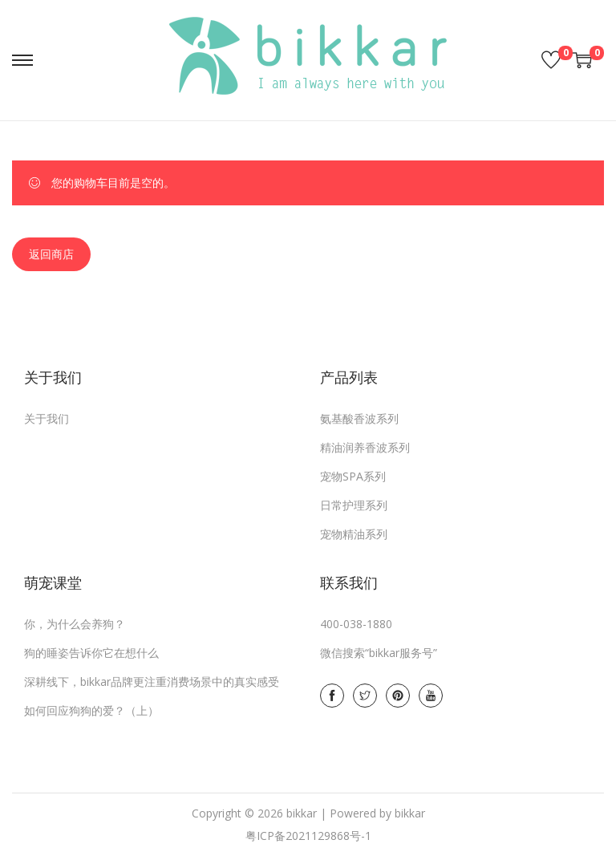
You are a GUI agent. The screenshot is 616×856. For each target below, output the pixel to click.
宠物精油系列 (354, 534)
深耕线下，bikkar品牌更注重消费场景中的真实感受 (152, 682)
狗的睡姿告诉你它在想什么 (91, 653)
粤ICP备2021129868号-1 (308, 836)
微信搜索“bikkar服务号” (379, 653)
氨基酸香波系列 (359, 418)
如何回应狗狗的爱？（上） (91, 710)
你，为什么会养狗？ (75, 624)
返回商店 (51, 254)
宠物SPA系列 (353, 476)
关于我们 (47, 418)
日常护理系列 (354, 505)
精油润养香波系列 (365, 447)
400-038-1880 (356, 624)
